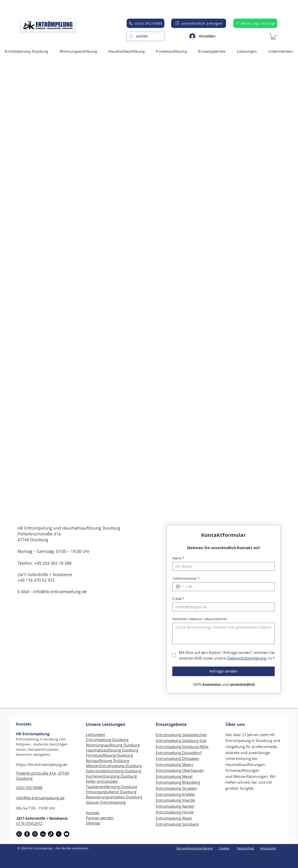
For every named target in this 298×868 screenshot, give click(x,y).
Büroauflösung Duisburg (108, 761)
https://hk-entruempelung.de (42, 765)
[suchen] (145, 36)
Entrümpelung (169, 800)
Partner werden (100, 818)
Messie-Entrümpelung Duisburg (114, 766)
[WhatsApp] (19, 834)
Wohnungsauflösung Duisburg (113, 745)
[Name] (222, 566)
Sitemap (93, 823)
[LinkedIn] (43, 834)
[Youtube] (67, 834)
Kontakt (24, 724)
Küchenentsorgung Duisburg (111, 776)
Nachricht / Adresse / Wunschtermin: (200, 619)
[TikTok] (51, 834)
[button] (273, 36)
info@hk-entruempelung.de (60, 592)
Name (178, 558)
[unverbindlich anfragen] (199, 23)
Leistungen (96, 735)
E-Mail (178, 599)
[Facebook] (27, 834)
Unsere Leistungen (106, 724)
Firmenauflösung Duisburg (109, 755)
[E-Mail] (222, 607)
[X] (59, 834)
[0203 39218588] (146, 23)
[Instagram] (35, 834)
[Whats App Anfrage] (255, 23)
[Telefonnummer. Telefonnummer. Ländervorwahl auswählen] (180, 587)
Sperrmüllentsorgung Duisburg (113, 771)
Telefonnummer (186, 578)
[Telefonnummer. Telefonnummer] (228, 587)
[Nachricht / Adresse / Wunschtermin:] (223, 633)
